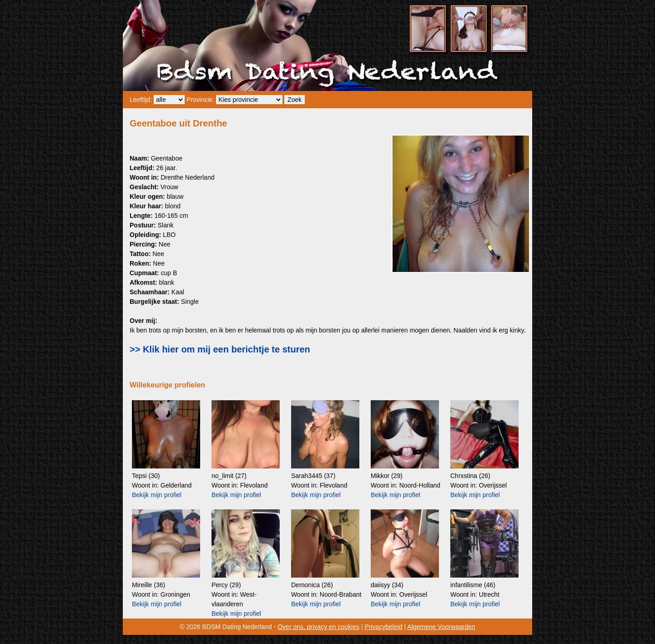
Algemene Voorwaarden (441, 627)
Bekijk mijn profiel (157, 495)
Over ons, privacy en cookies (318, 627)
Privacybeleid (383, 627)
